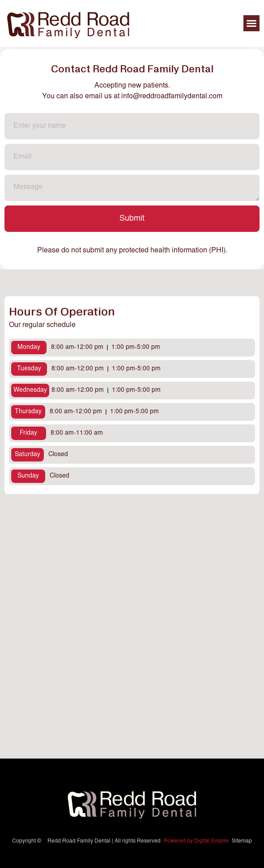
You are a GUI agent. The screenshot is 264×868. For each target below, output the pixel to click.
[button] (251, 23)
